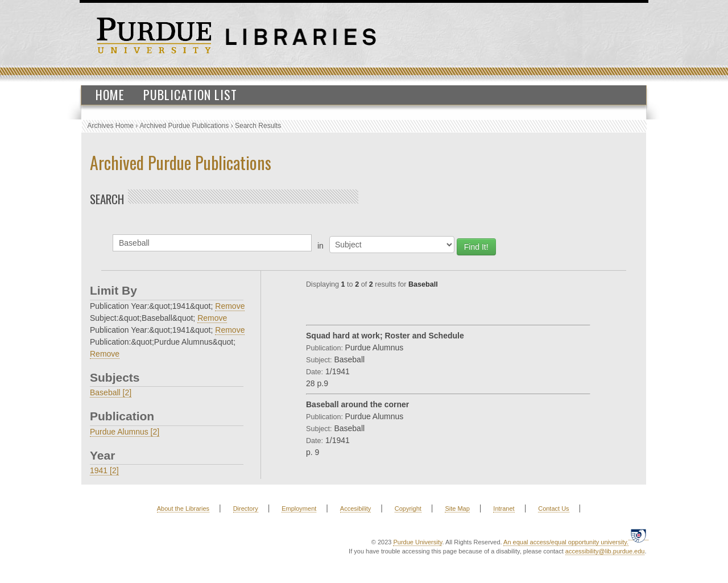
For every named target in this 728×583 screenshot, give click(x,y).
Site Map (457, 508)
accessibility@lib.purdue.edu (605, 551)
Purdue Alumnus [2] (125, 432)
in (320, 246)
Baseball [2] (111, 392)
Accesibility (355, 508)
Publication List (190, 94)
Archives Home (111, 126)
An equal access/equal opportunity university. (566, 542)
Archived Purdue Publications (185, 126)
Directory (246, 508)
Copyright (408, 508)
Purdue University (417, 542)
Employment (299, 508)
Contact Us (553, 508)
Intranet (504, 508)
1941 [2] (104, 470)
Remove (230, 306)
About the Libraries (183, 508)
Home (110, 94)
